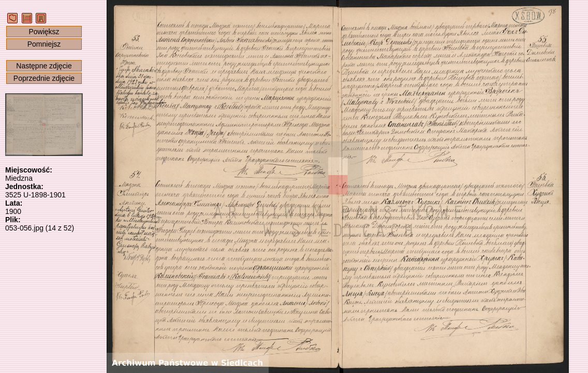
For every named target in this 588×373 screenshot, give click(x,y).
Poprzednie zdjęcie (44, 78)
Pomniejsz (44, 44)
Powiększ (44, 32)
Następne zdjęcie (44, 66)
